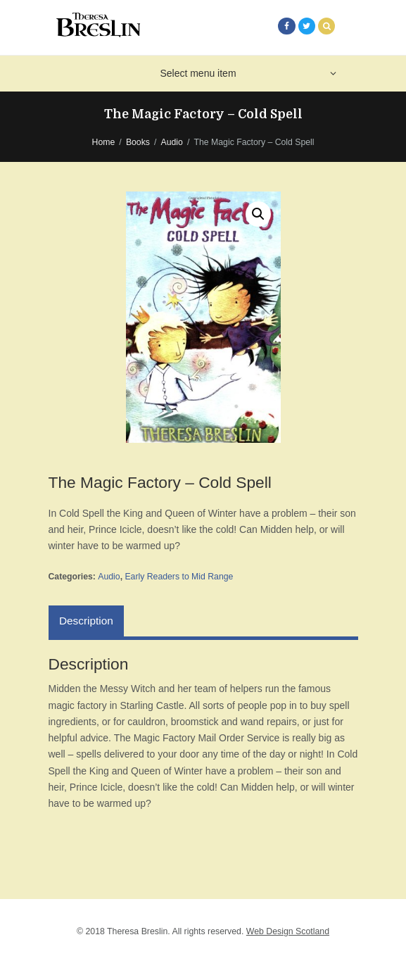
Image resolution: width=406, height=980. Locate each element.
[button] (258, 214)
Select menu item (198, 73)
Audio (172, 142)
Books (138, 142)
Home (104, 142)
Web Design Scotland (288, 931)
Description (86, 621)
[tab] (87, 621)
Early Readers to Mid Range (179, 577)
